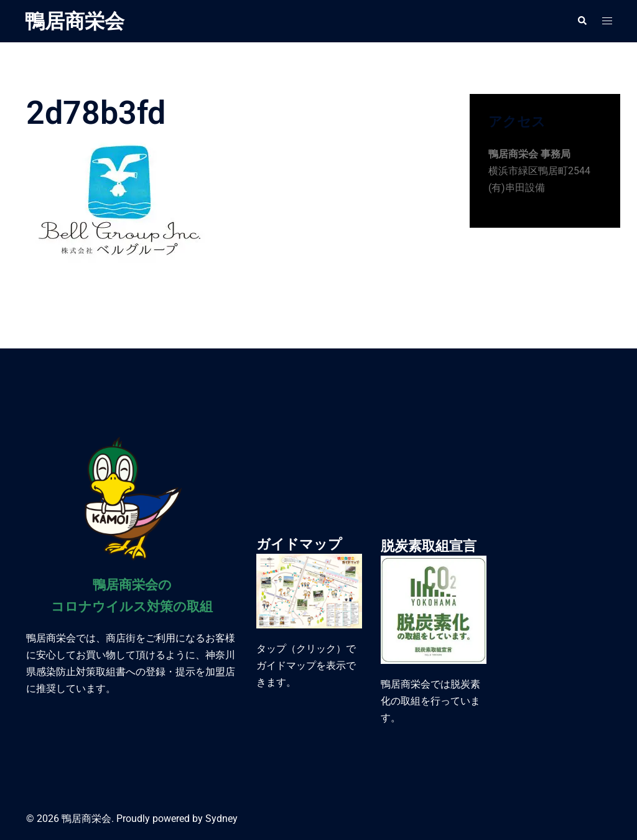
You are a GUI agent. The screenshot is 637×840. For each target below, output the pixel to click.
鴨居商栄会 (75, 21)
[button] (582, 21)
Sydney (221, 819)
